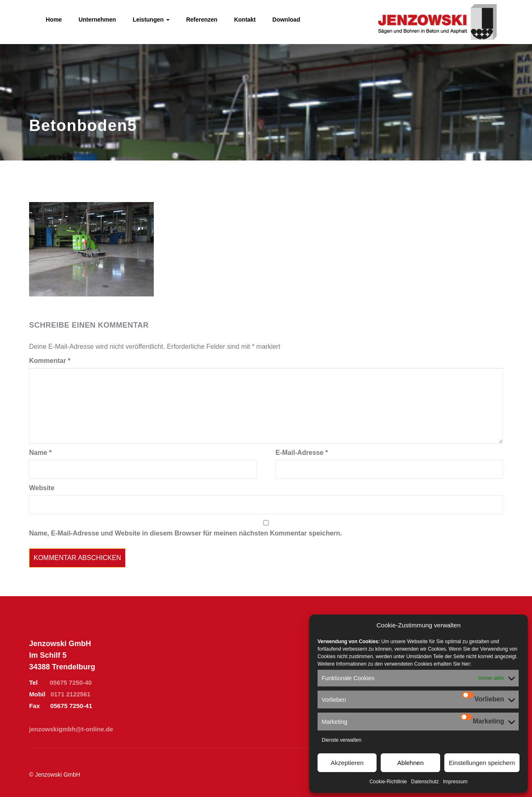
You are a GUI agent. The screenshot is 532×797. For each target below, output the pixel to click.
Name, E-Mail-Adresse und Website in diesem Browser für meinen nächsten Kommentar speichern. (186, 533)
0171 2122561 (71, 694)
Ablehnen (410, 763)
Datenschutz (425, 782)
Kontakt (245, 20)
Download (286, 20)
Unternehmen (97, 20)
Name (40, 453)
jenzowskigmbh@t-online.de (71, 729)
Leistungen (151, 20)
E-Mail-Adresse (302, 453)
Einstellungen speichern (482, 763)
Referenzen (202, 20)
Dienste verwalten (341, 740)
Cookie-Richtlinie (388, 782)
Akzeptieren (347, 763)
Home (54, 20)
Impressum (455, 782)
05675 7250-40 (71, 682)
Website (42, 488)
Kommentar (50, 361)
